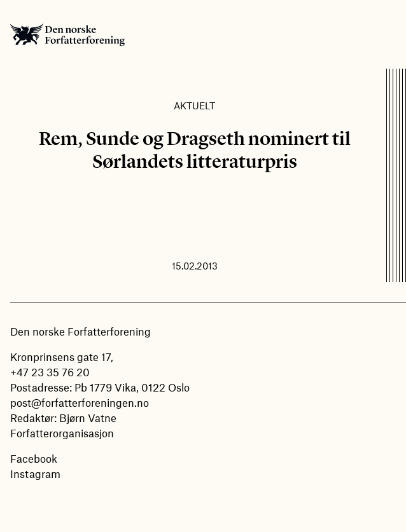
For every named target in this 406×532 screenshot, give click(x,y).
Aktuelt (194, 106)
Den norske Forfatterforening (67, 34)
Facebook (34, 458)
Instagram (35, 474)
